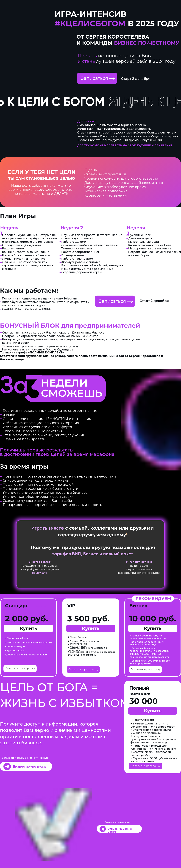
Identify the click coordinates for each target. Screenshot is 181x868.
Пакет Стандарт (78, 637)
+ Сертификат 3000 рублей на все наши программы (150, 662)
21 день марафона (16, 638)
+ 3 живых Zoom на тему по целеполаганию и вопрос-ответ (148, 637)
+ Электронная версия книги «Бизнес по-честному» (147, 643)
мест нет (42, 606)
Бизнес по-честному (30, 767)
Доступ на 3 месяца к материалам (26, 655)
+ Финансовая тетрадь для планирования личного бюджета (149, 656)
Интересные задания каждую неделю (28, 642)
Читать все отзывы (118, 822)
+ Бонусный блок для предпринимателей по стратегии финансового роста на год (150, 651)
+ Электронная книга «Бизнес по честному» (88, 649)
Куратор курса (14, 651)
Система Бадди (15, 646)
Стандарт (17, 606)
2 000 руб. (26, 619)
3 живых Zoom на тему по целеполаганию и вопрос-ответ (84, 644)
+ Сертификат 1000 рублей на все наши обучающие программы (91, 653)
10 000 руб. (153, 619)
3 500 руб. (88, 619)
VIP (71, 606)
